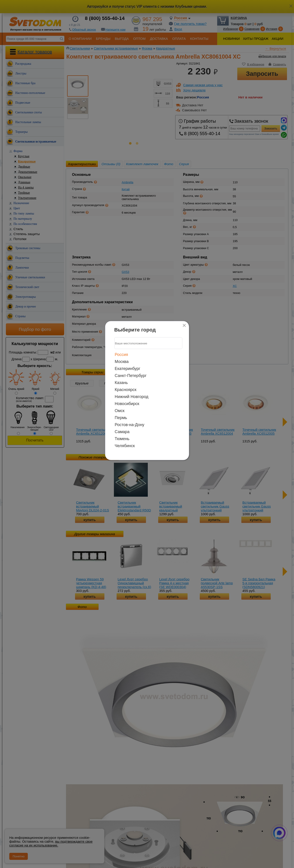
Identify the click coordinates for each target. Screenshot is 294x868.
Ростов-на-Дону (130, 425)
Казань (121, 383)
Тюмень (122, 439)
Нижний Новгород (132, 397)
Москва (122, 362)
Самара (122, 432)
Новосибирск (127, 404)
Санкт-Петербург (131, 376)
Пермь (121, 418)
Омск (120, 411)
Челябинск (125, 446)
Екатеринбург (128, 369)
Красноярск (126, 390)
